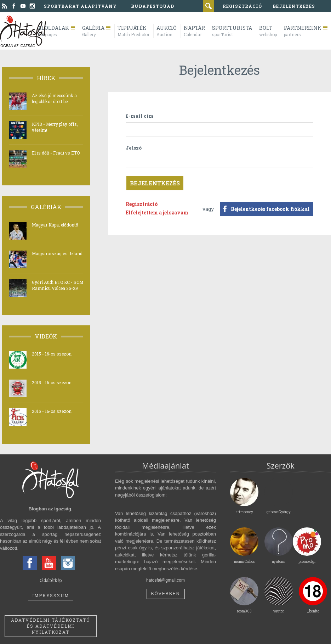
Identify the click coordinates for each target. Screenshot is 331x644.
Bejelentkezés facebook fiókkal (270, 209)
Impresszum (51, 595)
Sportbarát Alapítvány (80, 6)
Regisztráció (142, 204)
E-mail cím (140, 116)
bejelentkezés (294, 6)
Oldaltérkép (51, 580)
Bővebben (165, 594)
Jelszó (134, 148)
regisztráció (242, 6)
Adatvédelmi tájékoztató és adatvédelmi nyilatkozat (50, 626)
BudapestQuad (153, 6)
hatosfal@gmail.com (165, 580)
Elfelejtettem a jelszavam (157, 212)
